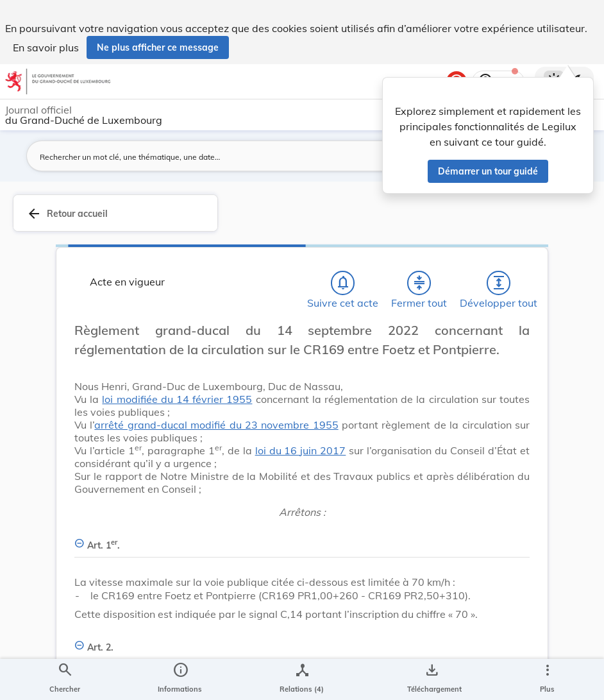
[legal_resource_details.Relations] (302, 679)
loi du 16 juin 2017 (301, 450)
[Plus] (547, 679)
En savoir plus (46, 47)
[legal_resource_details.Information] (180, 679)
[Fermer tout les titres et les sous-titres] (419, 283)
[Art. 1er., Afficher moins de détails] (302, 538)
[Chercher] (65, 679)
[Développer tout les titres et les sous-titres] (499, 283)
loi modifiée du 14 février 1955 (177, 399)
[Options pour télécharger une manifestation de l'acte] (432, 679)
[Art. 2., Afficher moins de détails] (302, 640)
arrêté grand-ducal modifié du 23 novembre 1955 (216, 425)
